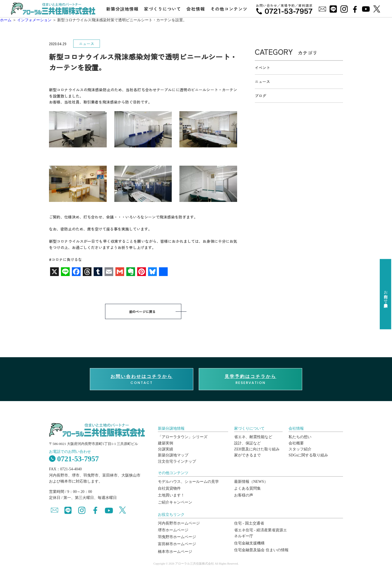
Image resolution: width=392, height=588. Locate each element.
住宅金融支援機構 (249, 543)
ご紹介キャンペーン (175, 502)
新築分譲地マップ (173, 455)
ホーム (6, 20)
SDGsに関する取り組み (308, 455)
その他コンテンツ (229, 9)
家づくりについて (163, 9)
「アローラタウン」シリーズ (183, 437)
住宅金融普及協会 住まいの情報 (261, 550)
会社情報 (196, 9)
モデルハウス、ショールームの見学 (188, 482)
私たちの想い (300, 437)
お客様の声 (244, 495)
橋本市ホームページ (175, 552)
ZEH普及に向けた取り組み (257, 449)
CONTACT (142, 379)
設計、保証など (247, 443)
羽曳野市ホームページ (177, 537)
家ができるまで (247, 455)
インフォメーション (34, 20)
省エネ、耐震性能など (253, 437)
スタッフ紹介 (300, 449)
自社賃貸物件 (169, 488)
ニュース (262, 81)
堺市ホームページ (173, 530)
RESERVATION (250, 379)
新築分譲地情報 (122, 9)
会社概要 (296, 443)
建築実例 (166, 443)
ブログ (261, 96)
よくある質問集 (247, 488)
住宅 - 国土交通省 (249, 523)
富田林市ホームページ (177, 544)
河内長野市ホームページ (179, 523)
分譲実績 (166, 449)
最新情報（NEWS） (251, 482)
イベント (262, 68)
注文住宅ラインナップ (177, 461)
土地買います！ (171, 495)
